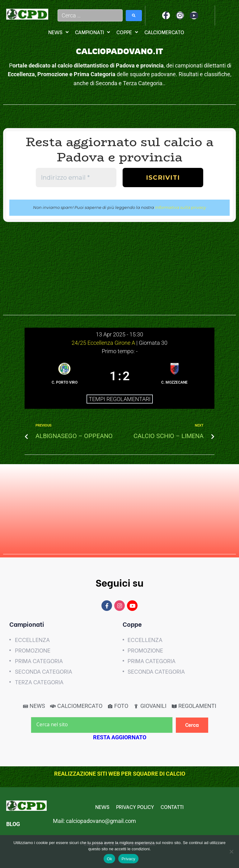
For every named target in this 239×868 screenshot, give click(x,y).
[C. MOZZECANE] (175, 376)
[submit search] (134, 16)
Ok (109, 859)
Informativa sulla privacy (180, 207)
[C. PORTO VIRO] (65, 376)
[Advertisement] (119, 272)
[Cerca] (192, 725)
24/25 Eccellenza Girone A (104, 343)
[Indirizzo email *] (76, 178)
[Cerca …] (90, 15)
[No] (231, 852)
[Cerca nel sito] (102, 725)
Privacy (128, 859)
